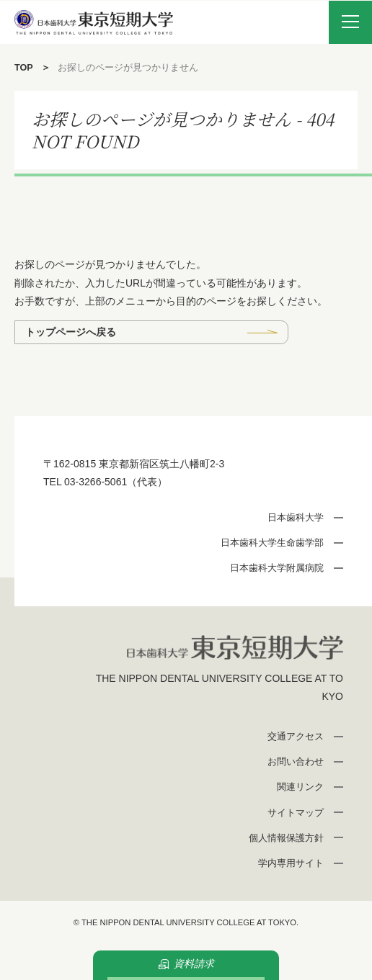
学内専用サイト (291, 863)
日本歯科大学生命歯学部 (272, 543)
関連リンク (300, 787)
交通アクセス (296, 736)
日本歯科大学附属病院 (277, 568)
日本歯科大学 (296, 517)
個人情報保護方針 (286, 838)
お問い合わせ (296, 761)
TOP (24, 68)
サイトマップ (296, 813)
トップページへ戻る (71, 332)
